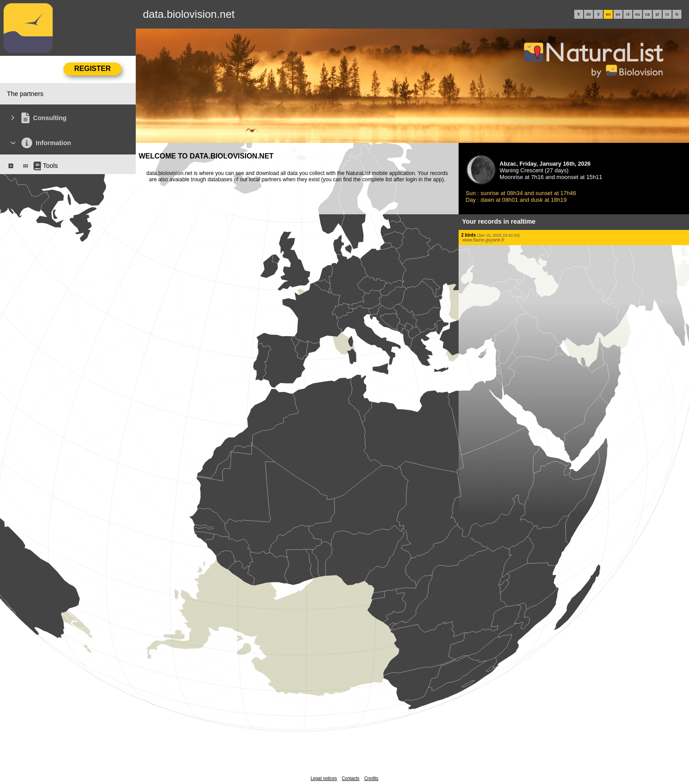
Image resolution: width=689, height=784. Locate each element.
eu (638, 14)
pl (657, 14)
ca (647, 14)
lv (677, 14)
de (589, 14)
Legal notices (324, 778)
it (599, 14)
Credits (372, 778)
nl (628, 14)
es (618, 14)
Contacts (350, 778)
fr (579, 14)
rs (667, 14)
